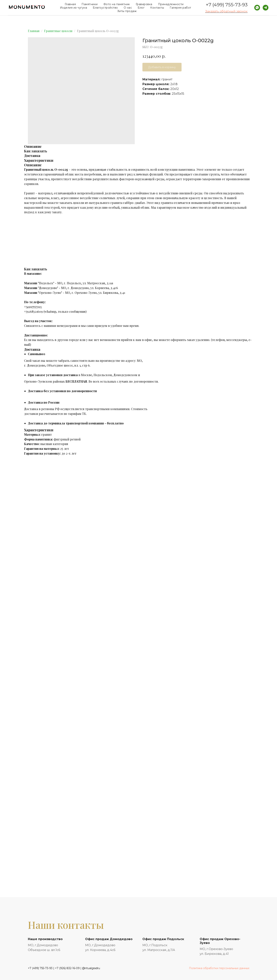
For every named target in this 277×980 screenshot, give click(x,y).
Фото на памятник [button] (117, 4)
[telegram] (266, 8)
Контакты (157, 8)
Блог (141, 8)
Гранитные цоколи (58, 31)
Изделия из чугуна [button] (74, 8)
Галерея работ (180, 8)
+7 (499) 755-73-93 (227, 5)
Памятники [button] (90, 4)
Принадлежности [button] (171, 4)
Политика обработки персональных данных (219, 968)
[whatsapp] (257, 8)
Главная (70, 4)
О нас (128, 8)
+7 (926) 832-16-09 (67, 968)
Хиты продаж (127, 11)
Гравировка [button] (144, 4)
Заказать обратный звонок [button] (226, 11)
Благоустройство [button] (105, 8)
